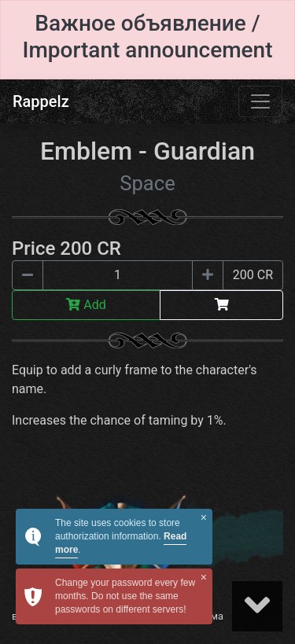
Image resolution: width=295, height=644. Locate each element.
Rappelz (41, 101)
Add (86, 305)
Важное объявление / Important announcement (147, 37)
